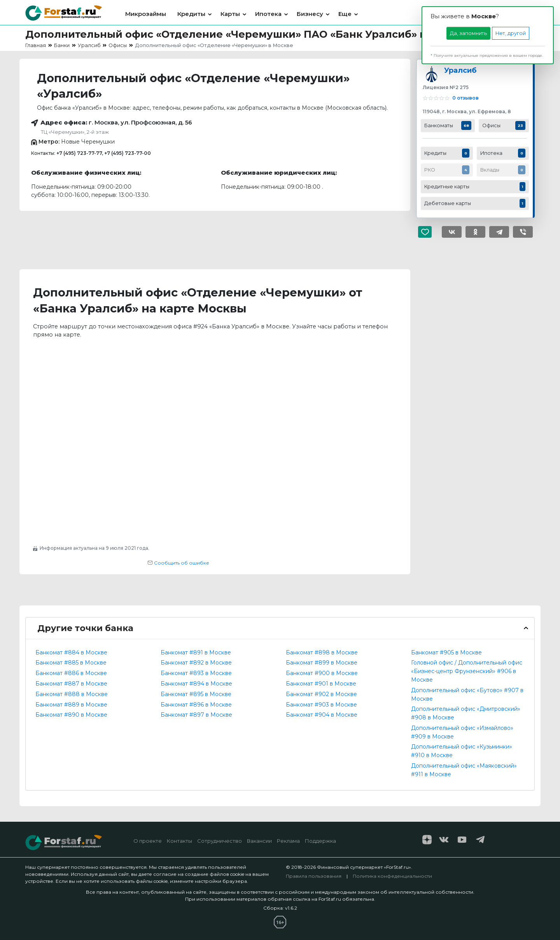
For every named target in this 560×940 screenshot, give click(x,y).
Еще (345, 14)
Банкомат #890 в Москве (71, 715)
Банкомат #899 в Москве (322, 663)
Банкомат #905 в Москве (446, 652)
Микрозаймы (146, 14)
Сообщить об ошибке (178, 563)
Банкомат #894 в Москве (196, 684)
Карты (230, 14)
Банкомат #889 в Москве (71, 705)
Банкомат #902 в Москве (321, 694)
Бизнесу (310, 14)
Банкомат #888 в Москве (72, 694)
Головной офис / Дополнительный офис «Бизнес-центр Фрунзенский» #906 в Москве (467, 671)
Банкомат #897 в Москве (196, 715)
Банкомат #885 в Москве (71, 663)
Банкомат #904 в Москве (322, 715)
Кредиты (191, 14)
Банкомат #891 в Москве (196, 652)
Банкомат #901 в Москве (321, 684)
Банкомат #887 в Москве (71, 684)
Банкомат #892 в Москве (196, 663)
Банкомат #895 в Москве (196, 694)
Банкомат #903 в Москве (321, 705)
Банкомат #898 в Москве (322, 652)
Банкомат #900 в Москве (322, 673)
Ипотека (268, 14)
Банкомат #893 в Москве (196, 673)
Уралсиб (460, 70)
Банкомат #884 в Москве (71, 652)
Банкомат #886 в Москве (71, 673)
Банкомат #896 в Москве (196, 705)
